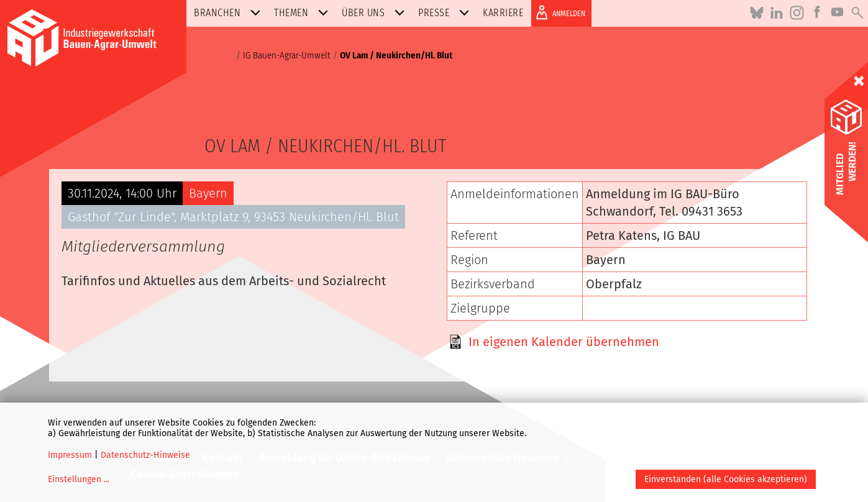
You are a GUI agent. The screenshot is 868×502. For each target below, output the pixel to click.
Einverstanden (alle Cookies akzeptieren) (726, 479)
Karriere (503, 13)
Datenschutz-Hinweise (145, 455)
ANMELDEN (558, 12)
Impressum (70, 455)
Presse (446, 13)
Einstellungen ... (79, 479)
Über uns (376, 13)
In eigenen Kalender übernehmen (564, 342)
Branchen (230, 13)
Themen (304, 13)
